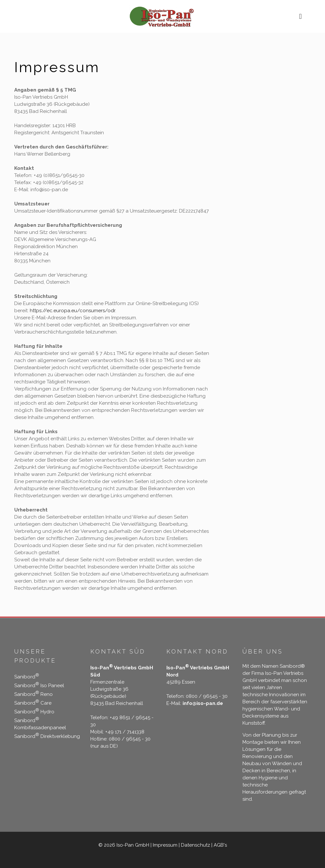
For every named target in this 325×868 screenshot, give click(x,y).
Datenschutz (196, 845)
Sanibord (27, 677)
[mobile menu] (300, 16)
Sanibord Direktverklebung (47, 736)
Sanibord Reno (34, 694)
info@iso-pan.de (202, 703)
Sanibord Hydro (34, 712)
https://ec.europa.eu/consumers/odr (73, 311)
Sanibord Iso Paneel (39, 686)
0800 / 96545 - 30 (130, 739)
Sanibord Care (33, 703)
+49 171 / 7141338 (125, 732)
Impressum (165, 845)
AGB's (220, 845)
